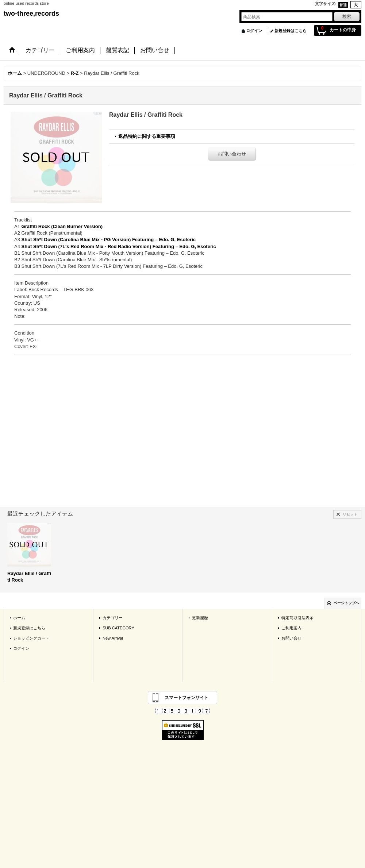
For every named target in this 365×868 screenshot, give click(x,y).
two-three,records (31, 13)
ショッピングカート (31, 638)
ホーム (19, 618)
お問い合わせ (232, 154)
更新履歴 (200, 618)
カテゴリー (113, 618)
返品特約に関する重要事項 (147, 136)
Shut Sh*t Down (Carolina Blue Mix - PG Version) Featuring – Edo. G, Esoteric (109, 240)
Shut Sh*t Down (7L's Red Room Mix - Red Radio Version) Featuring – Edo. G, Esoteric (119, 246)
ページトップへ (346, 603)
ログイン (254, 31)
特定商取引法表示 (297, 618)
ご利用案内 (291, 628)
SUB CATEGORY (118, 628)
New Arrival (113, 638)
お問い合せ (291, 638)
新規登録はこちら (291, 31)
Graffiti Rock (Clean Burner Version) (62, 226)
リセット (350, 514)
